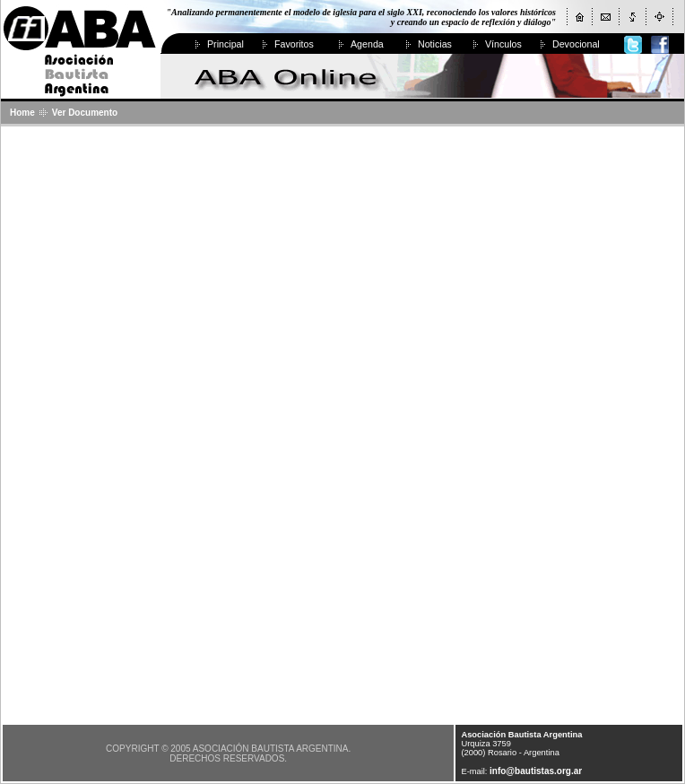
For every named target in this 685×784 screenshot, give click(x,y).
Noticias (435, 44)
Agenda (367, 44)
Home (22, 113)
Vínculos (503, 44)
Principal (225, 44)
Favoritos (294, 44)
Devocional (576, 44)
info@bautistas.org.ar (536, 771)
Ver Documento (85, 113)
